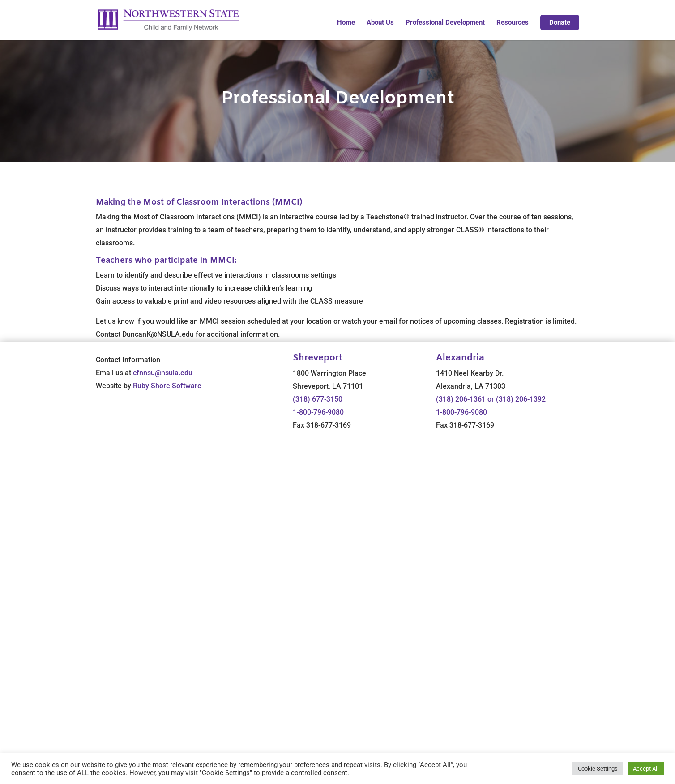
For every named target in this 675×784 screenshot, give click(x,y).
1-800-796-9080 (318, 412)
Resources (513, 23)
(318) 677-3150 (318, 399)
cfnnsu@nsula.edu (163, 373)
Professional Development (445, 23)
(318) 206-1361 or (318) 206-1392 (491, 399)
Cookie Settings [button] (598, 769)
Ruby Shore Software (167, 386)
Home (346, 23)
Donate (560, 22)
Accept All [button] (646, 769)
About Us (380, 23)
